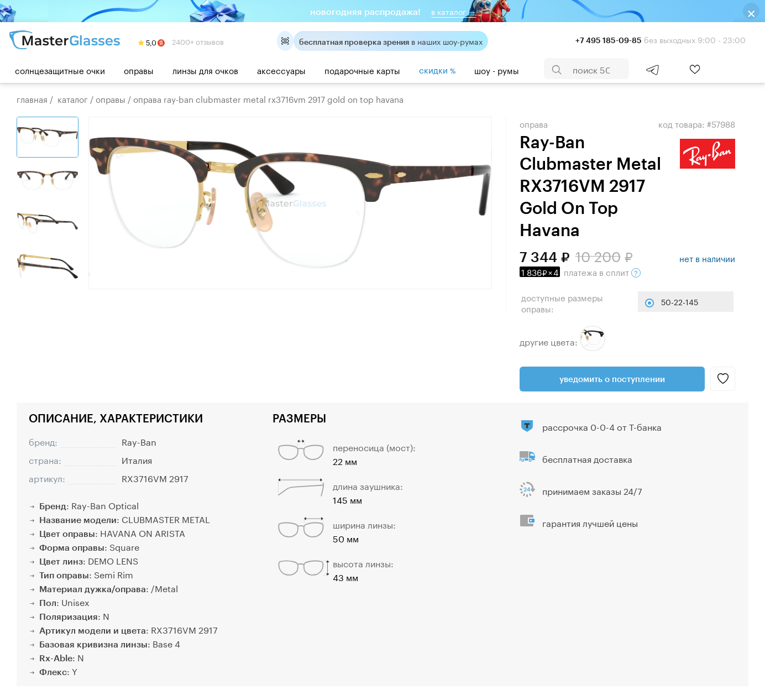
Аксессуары (281, 70)
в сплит (580, 271)
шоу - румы (497, 70)
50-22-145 (680, 301)
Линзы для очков (205, 70)
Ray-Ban (139, 441)
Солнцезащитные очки (60, 70)
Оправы (139, 70)
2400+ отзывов (181, 41)
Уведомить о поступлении (612, 379)
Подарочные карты (362, 70)
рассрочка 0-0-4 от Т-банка (602, 426)
